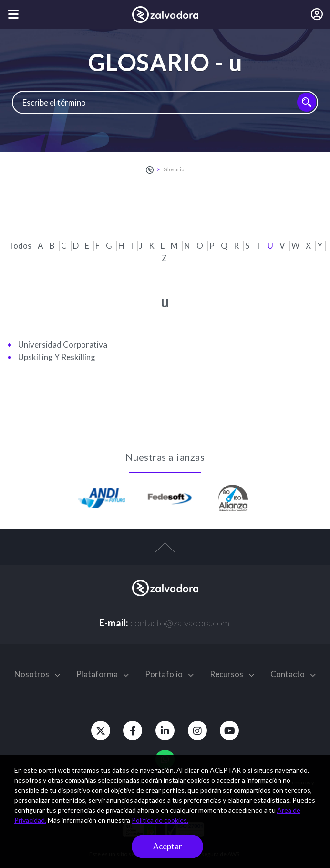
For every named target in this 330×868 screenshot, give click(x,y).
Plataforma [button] (103, 674)
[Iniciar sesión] (317, 14)
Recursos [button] (232, 674)
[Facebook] (132, 730)
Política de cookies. (160, 820)
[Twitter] (98, 730)
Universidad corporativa (63, 344)
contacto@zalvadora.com (180, 623)
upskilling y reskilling (57, 357)
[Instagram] (198, 730)
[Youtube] (232, 730)
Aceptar (168, 846)
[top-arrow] (165, 552)
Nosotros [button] (37, 674)
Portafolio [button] (169, 674)
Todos (21, 246)
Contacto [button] (293, 674)
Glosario (174, 169)
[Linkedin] (165, 730)
